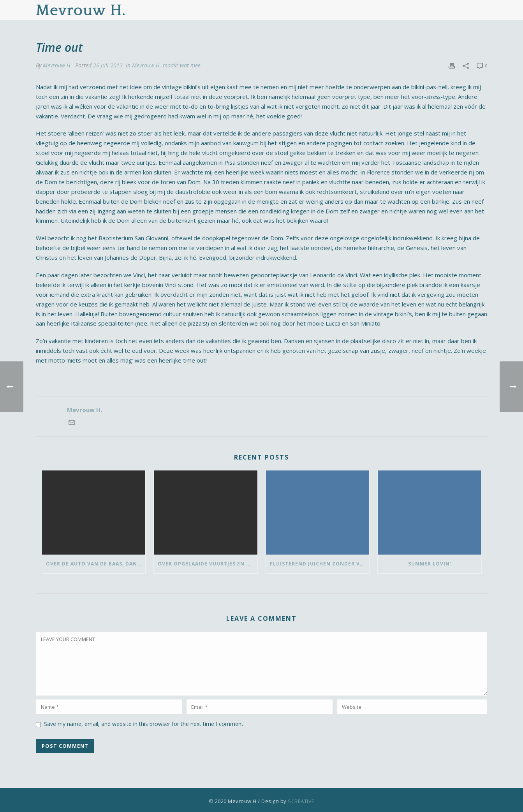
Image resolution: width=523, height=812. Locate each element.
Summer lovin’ (430, 564)
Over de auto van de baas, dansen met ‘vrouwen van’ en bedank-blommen (96, 564)
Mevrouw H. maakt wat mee (166, 65)
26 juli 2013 (108, 65)
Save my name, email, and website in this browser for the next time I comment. (144, 724)
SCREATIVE (301, 801)
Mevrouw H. (57, 65)
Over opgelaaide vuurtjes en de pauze (208, 564)
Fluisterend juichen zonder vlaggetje (320, 564)
